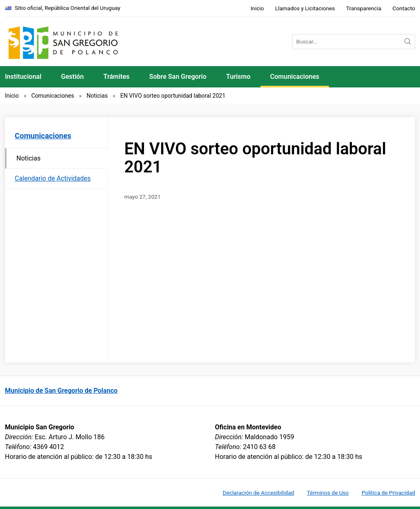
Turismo (238, 77)
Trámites (116, 77)
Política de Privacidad (388, 493)
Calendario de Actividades (53, 178)
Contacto (404, 8)
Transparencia (364, 8)
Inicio (257, 8)
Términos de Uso (328, 493)
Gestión (72, 77)
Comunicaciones (295, 77)
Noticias (97, 96)
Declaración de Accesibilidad (258, 493)
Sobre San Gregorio (178, 77)
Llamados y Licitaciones (305, 8)
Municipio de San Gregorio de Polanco (61, 391)
